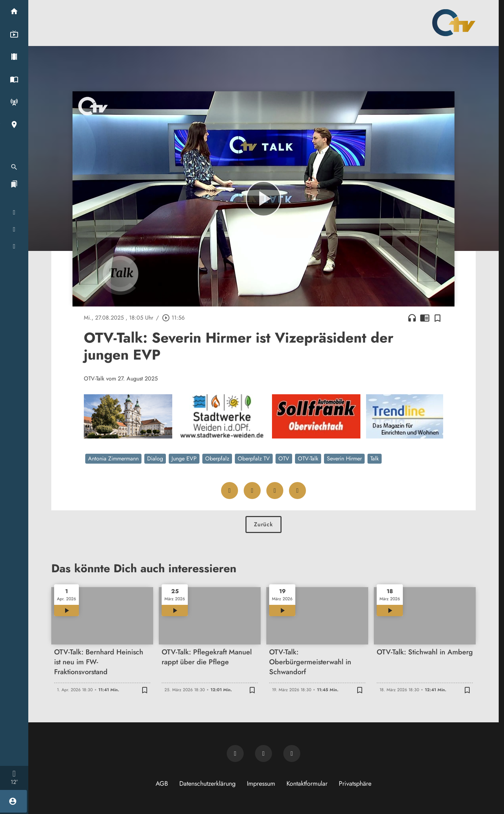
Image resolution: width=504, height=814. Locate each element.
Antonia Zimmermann (113, 458)
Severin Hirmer (344, 458)
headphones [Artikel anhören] (412, 318)
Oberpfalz (217, 458)
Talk (375, 458)
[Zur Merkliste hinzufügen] (438, 318)
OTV (284, 458)
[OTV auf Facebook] (263, 753)
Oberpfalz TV (254, 458)
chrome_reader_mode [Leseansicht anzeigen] (425, 318)
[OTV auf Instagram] (292, 753)
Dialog (155, 458)
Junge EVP (184, 458)
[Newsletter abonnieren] (235, 753)
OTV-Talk (308, 458)
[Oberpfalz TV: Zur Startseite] (454, 23)
